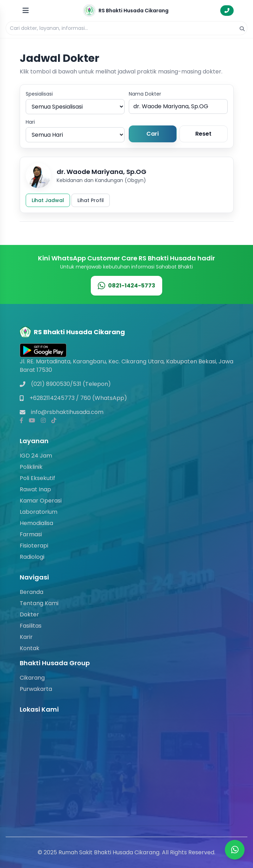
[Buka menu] (26, 11)
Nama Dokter (145, 94)
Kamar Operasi (41, 501)
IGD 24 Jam (36, 456)
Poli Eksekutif (37, 478)
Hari (30, 122)
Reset (203, 134)
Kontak (30, 648)
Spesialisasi (39, 94)
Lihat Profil (91, 200)
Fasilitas (31, 626)
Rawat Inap (35, 489)
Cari (153, 134)
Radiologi (32, 557)
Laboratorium (39, 512)
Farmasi (31, 534)
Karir (26, 637)
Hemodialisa (36, 523)
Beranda (31, 592)
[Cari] (242, 29)
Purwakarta (36, 689)
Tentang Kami (39, 603)
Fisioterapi (34, 546)
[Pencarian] (126, 28)
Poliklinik (31, 467)
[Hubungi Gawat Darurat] (227, 11)
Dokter (29, 614)
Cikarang (32, 678)
